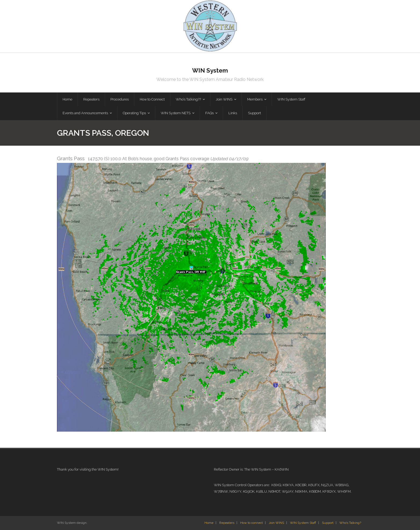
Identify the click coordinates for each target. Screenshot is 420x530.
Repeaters (227, 523)
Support (328, 523)
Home (209, 523)
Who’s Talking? (350, 523)
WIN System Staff (303, 523)
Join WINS (276, 523)
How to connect (252, 523)
